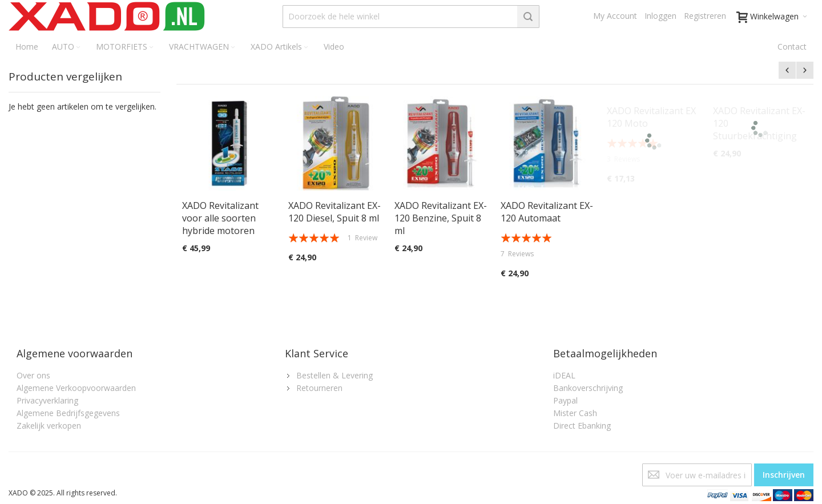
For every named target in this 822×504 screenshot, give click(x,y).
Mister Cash (575, 413)
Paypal (565, 400)
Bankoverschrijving (588, 388)
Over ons (33, 375)
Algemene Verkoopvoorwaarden (76, 388)
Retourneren (319, 388)
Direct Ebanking (582, 426)
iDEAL (564, 375)
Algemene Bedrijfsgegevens (68, 413)
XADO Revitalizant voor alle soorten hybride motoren (220, 218)
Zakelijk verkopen (49, 426)
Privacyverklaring (47, 400)
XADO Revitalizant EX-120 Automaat (547, 212)
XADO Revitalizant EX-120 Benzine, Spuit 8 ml (441, 218)
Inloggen (660, 16)
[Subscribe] (784, 475)
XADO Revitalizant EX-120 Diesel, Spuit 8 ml (335, 212)
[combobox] (411, 17)
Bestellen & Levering (335, 375)
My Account (615, 16)
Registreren (705, 16)
